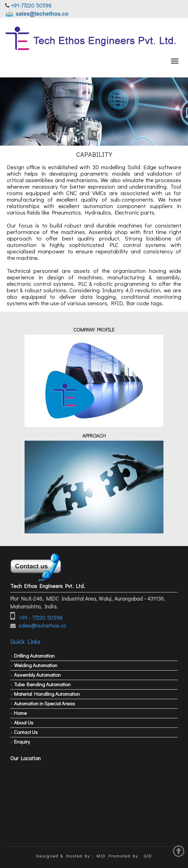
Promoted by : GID (130, 856)
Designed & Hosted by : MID (71, 856)
